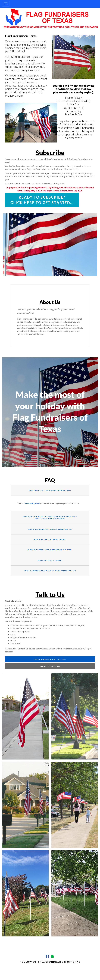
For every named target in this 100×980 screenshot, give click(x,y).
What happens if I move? (50, 560)
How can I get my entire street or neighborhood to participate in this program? (50, 517)
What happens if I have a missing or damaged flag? (50, 571)
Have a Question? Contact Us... (50, 659)
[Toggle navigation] (6, 4)
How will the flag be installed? (50, 540)
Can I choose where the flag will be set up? (50, 529)
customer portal (32, 503)
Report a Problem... (50, 666)
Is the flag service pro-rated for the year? (50, 550)
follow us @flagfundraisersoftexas (50, 962)
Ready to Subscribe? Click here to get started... (42, 200)
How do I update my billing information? (50, 490)
